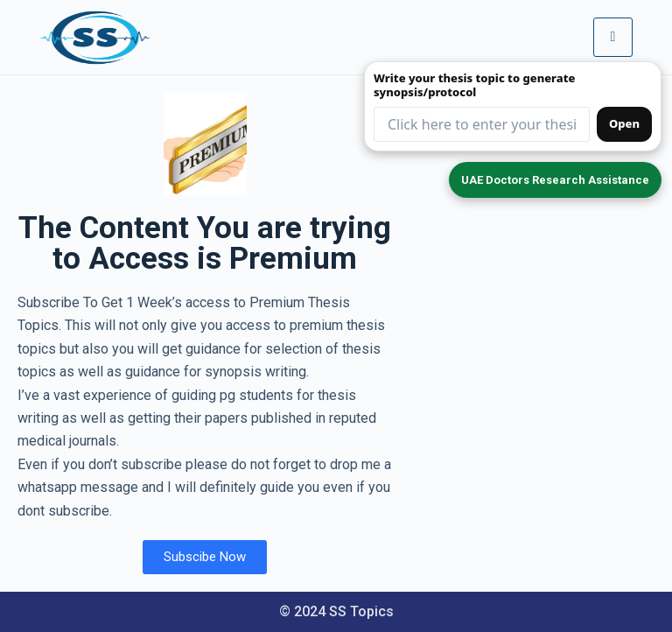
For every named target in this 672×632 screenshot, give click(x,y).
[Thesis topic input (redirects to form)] (482, 124)
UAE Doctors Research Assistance (555, 180)
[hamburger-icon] (613, 37)
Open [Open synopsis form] (624, 123)
